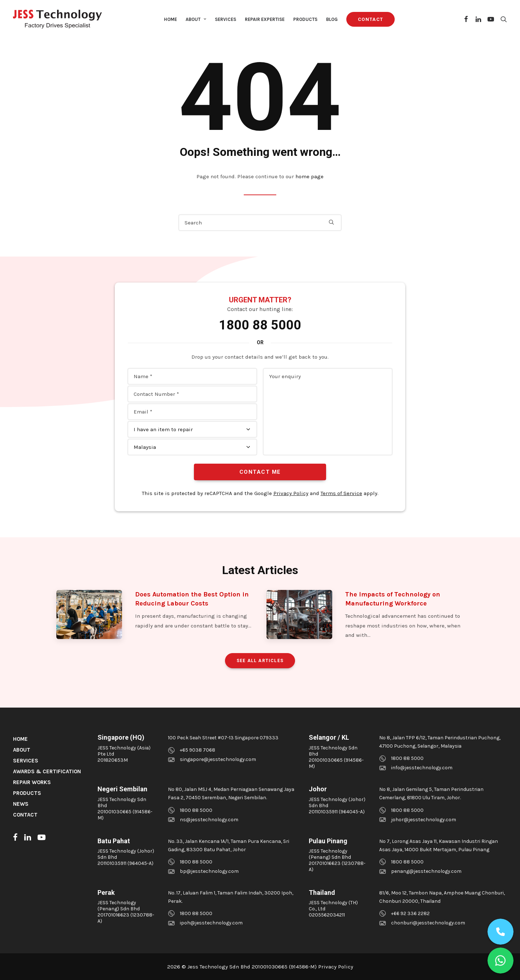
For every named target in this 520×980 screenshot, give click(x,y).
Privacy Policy (291, 493)
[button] (466, 19)
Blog (332, 19)
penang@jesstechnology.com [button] (426, 871)
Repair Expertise (265, 19)
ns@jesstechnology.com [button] (209, 820)
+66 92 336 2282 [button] (410, 913)
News (21, 804)
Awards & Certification (47, 771)
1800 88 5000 (260, 325)
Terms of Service (341, 493)
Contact (25, 815)
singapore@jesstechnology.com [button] (218, 759)
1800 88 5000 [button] (407, 758)
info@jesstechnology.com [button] (422, 768)
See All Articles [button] (260, 661)
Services (226, 19)
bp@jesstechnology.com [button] (209, 871)
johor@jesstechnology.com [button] (424, 820)
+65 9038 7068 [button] (198, 750)
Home (170, 19)
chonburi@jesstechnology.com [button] (428, 923)
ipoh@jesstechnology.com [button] (211, 923)
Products (305, 19)
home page (309, 176)
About (196, 19)
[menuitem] (170, 19)
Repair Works (32, 782)
